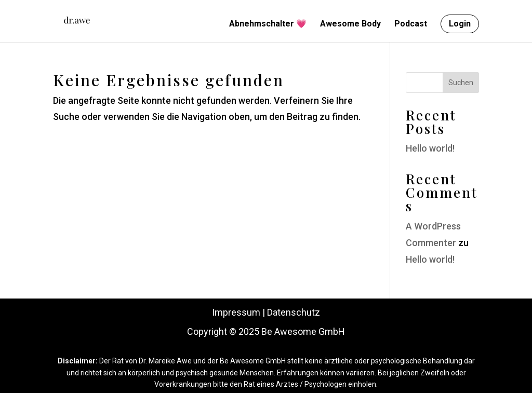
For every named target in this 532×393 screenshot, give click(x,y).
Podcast (411, 24)
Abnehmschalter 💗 (268, 24)
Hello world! (430, 148)
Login (460, 24)
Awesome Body (350, 24)
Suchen (461, 83)
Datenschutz (294, 312)
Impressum (236, 312)
